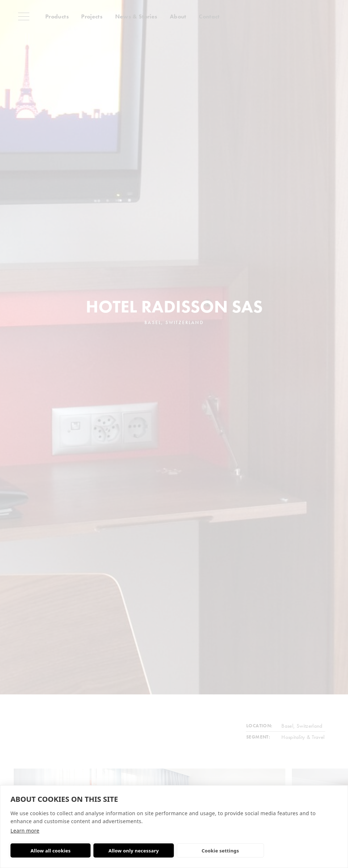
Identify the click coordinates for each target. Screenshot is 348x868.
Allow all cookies (51, 851)
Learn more (25, 831)
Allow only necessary (133, 851)
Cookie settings (220, 851)
